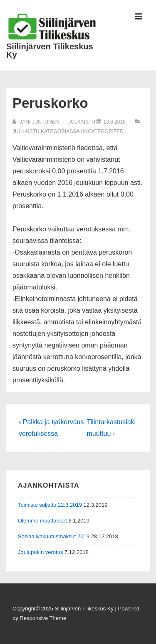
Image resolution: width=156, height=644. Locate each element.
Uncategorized (102, 131)
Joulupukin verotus (40, 552)
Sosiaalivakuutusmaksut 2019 (54, 536)
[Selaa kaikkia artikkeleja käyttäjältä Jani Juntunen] (36, 122)
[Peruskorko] (114, 122)
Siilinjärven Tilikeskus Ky (50, 51)
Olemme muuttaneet (42, 521)
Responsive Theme (43, 618)
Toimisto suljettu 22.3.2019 (50, 505)
